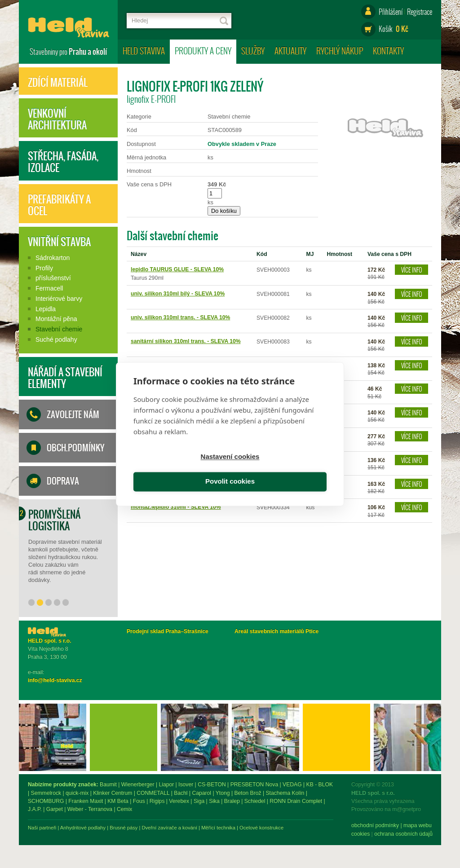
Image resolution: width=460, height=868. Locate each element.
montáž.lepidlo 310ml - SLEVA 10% (176, 507)
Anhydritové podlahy (182, 828)
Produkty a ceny (203, 51)
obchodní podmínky (52, 825)
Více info (412, 270)
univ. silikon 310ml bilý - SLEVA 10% (178, 294)
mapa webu (94, 825)
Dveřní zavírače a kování (268, 828)
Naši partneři (141, 828)
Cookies (37, 834)
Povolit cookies (280, 469)
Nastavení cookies (180, 469)
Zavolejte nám (73, 414)
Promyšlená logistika (54, 520)
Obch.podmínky (75, 448)
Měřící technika (317, 828)
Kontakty (388, 51)
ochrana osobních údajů (80, 834)
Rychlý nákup (340, 51)
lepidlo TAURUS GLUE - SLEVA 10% (177, 269)
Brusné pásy (222, 828)
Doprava (63, 481)
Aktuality (290, 51)
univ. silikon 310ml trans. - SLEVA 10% (180, 317)
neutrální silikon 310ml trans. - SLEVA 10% (186, 365)
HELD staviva (144, 51)
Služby (253, 51)
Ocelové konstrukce (360, 828)
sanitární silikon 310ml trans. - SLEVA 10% (186, 341)
